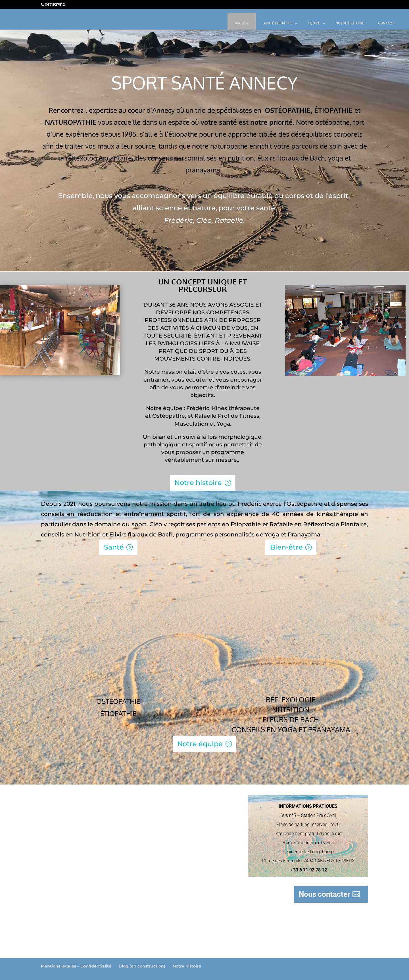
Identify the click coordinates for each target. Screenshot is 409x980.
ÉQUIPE (314, 23)
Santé (114, 547)
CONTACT (386, 23)
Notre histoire (198, 483)
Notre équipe (200, 744)
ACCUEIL (242, 23)
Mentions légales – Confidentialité (76, 966)
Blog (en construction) (142, 966)
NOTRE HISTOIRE (350, 23)
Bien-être (286, 547)
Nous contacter (325, 894)
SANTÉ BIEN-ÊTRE (278, 23)
